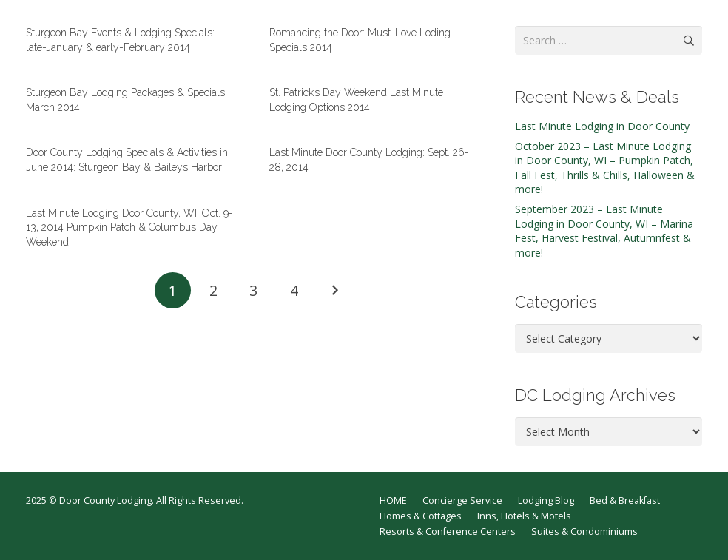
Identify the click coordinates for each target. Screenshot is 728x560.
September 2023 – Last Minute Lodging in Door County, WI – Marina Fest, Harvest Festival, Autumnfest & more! (604, 231)
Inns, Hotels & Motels (524, 516)
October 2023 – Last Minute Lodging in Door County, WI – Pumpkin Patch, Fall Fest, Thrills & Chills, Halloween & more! (605, 168)
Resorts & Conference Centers (448, 532)
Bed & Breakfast (625, 500)
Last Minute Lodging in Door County (602, 126)
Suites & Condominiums (584, 532)
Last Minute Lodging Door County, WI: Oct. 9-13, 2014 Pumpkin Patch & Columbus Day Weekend (129, 227)
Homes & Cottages (421, 516)
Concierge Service (462, 500)
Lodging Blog (546, 500)
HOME (393, 500)
